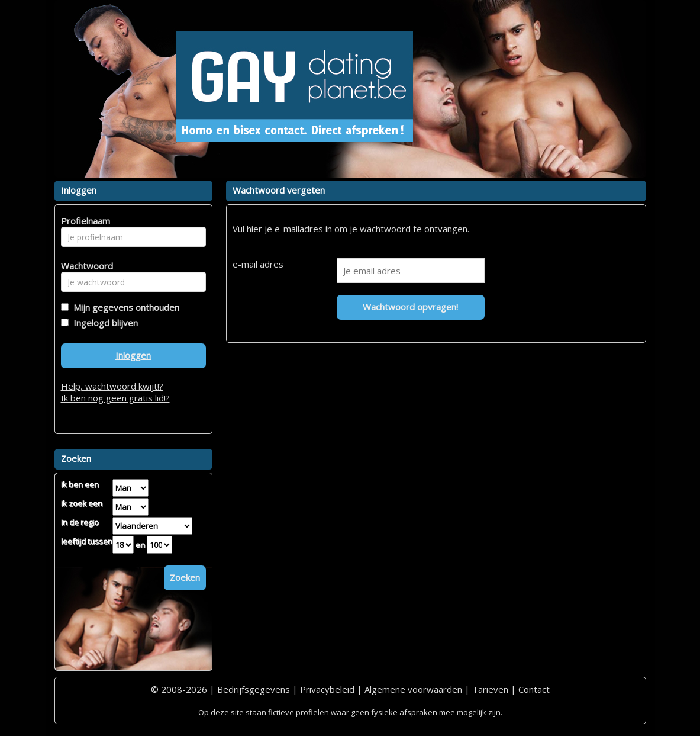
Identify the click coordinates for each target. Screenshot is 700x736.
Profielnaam (84, 221)
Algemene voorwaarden (413, 689)
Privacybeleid (327, 689)
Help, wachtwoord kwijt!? (112, 386)
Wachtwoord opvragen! (410, 307)
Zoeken (185, 577)
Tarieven (490, 689)
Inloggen (133, 355)
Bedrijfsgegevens (254, 689)
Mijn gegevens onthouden (124, 307)
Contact (534, 689)
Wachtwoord (84, 266)
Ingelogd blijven (103, 323)
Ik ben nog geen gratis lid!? (115, 398)
